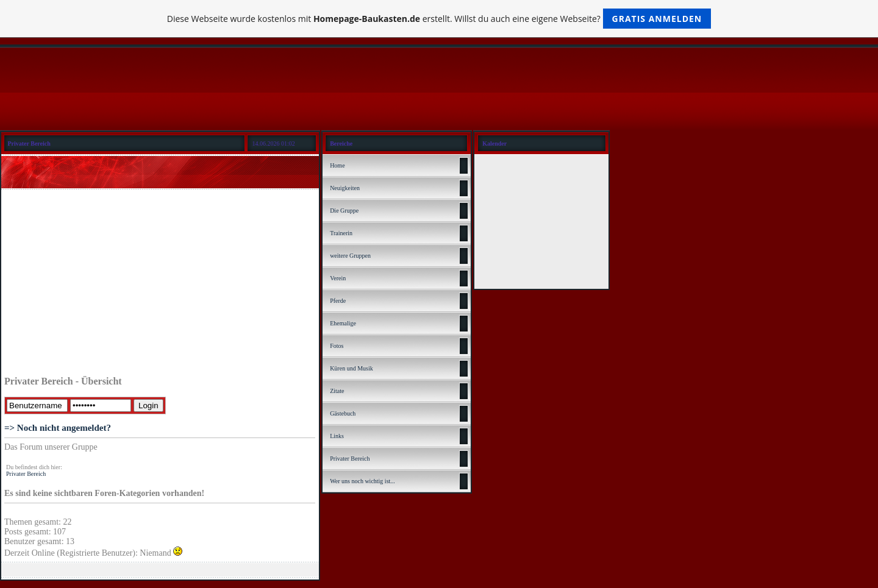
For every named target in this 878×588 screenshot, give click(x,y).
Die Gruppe (344, 211)
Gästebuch (343, 413)
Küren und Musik (352, 368)
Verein (338, 278)
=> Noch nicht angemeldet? (58, 428)
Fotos (337, 346)
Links (337, 436)
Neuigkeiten (345, 188)
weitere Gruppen (350, 256)
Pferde (338, 301)
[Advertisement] (160, 285)
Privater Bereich (26, 474)
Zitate (337, 391)
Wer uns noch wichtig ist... (362, 481)
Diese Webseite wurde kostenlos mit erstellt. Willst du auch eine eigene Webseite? (439, 19)
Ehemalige (343, 323)
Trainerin (341, 233)
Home (337, 165)
